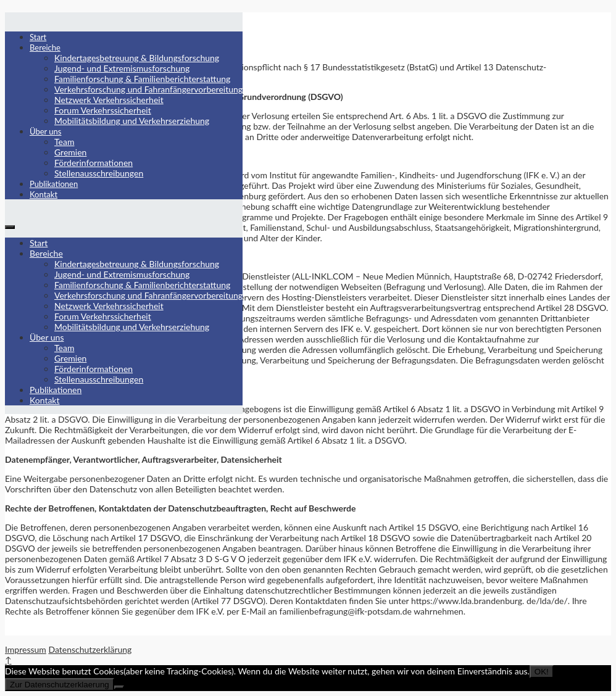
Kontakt (44, 194)
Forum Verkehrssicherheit (103, 110)
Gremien (70, 152)
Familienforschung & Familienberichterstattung (142, 79)
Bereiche (45, 48)
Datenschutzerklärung (90, 649)
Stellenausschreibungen (99, 173)
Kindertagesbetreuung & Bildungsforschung (137, 58)
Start (38, 37)
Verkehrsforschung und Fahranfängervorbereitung (148, 89)
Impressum (26, 649)
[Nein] (119, 687)
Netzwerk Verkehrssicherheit (109, 100)
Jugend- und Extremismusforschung (122, 68)
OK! (542, 672)
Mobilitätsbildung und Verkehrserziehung (132, 121)
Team (64, 142)
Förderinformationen (94, 163)
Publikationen (54, 184)
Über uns (46, 131)
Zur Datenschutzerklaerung (60, 685)
